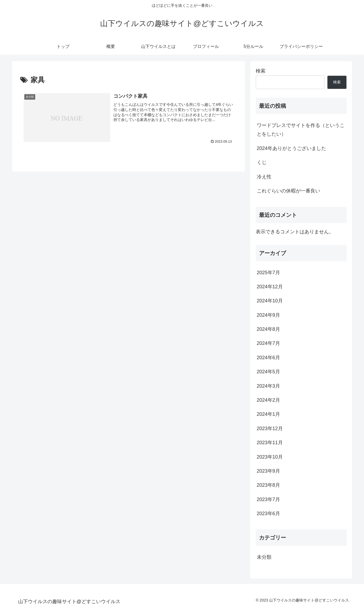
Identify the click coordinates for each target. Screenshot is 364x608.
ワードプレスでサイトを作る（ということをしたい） (301, 130)
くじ (262, 162)
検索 (261, 71)
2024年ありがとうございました (291, 148)
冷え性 (264, 177)
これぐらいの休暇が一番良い (288, 191)
